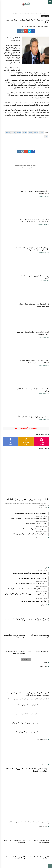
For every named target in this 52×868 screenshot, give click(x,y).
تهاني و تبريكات (14, 843)
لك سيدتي (23, 841)
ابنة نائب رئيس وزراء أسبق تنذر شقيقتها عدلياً (38, 313)
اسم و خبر (13, 846)
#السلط (8, 132)
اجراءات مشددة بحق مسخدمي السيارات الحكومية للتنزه (38, 192)
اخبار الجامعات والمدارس (35, 846)
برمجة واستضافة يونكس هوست (26, 863)
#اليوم (13, 132)
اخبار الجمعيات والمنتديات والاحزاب (34, 848)
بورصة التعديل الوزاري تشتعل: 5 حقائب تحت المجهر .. (14, 223)
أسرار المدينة (41, 14)
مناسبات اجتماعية (22, 846)
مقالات (28, 838)
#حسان (25, 132)
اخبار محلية (36, 836)
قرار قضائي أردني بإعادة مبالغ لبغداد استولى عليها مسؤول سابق (39, 254)
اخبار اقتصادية (11, 836)
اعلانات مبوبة (21, 838)
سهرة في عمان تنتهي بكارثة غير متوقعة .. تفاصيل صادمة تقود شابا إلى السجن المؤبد (38, 224)
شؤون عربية (11, 848)
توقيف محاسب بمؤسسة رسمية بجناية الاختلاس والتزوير (14, 283)
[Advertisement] (26, 451)
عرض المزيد (26, 557)
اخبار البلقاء (28, 836)
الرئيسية (47, 14)
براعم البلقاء (39, 843)
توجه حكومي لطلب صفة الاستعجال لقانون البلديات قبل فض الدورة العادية (39, 284)
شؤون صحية (20, 848)
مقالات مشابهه (25, 163)
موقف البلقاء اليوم (26, 850)
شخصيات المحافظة (42, 841)
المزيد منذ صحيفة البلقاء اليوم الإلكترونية (25, 165)
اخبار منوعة (15, 841)
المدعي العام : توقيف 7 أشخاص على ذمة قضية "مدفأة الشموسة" (14, 254)
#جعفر (30, 132)
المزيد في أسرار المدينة (25, 168)
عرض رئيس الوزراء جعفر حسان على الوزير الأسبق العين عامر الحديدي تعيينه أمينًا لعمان (14, 193)
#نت (46, 136)
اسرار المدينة (12, 838)
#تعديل (42, 132)
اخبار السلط (20, 836)
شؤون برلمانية (31, 841)
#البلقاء (19, 132)
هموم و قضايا (23, 843)
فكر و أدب (7, 841)
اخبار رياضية (40, 838)
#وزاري (36, 132)
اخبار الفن (31, 843)
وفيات (33, 838)
